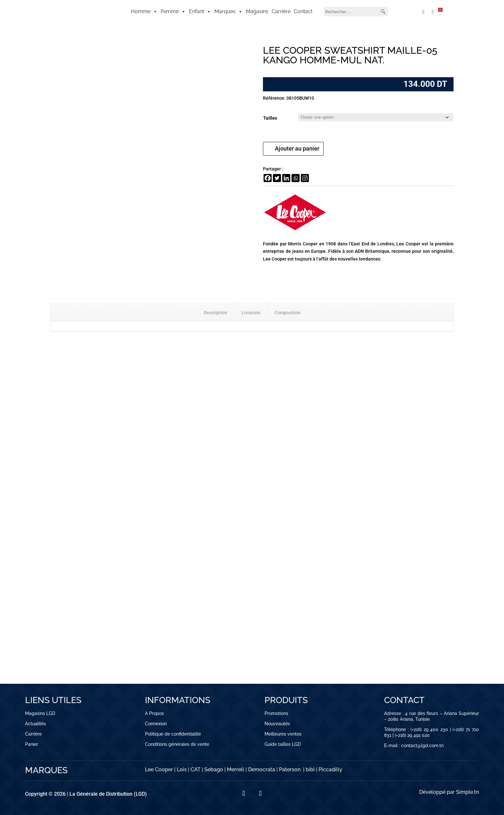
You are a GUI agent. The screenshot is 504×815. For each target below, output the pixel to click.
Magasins (257, 11)
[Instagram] (305, 178)
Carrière (281, 11)
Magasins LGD (40, 713)
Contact (303, 11)
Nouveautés (277, 724)
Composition (288, 313)
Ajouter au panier (297, 148)
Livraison (251, 313)
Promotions (276, 713)
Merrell (236, 769)
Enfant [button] (200, 12)
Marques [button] (229, 12)
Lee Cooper (159, 769)
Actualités (36, 724)
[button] (383, 12)
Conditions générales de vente (177, 744)
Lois (182, 769)
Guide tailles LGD (283, 744)
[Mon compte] (408, 12)
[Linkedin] (286, 178)
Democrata (262, 769)
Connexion (156, 724)
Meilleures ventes (283, 734)
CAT (196, 769)
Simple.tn (468, 792)
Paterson (290, 769)
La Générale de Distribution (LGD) (108, 794)
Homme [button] (144, 12)
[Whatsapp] (296, 178)
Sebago (214, 769)
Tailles (270, 118)
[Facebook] (268, 178)
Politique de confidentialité (173, 734)
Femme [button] (173, 12)
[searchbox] (356, 12)
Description (216, 313)
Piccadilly (330, 769)
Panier (32, 744)
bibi (310, 769)
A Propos (154, 713)
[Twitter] (277, 178)
